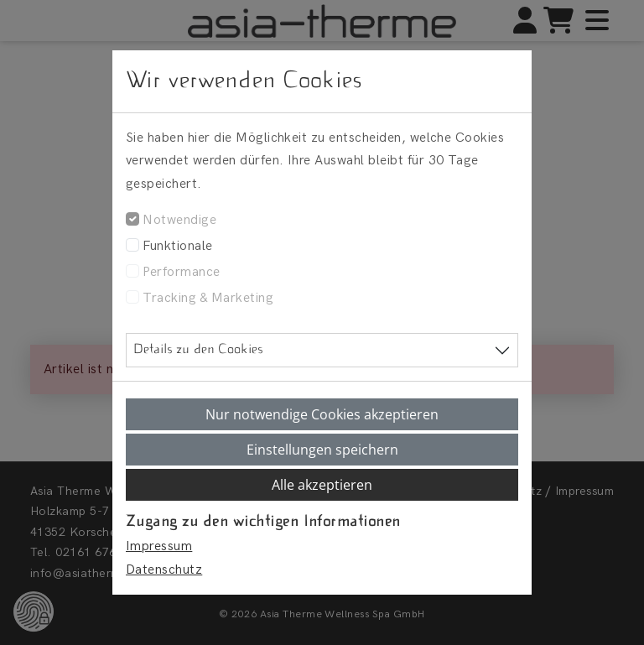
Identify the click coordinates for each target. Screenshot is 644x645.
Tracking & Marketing (208, 298)
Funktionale (177, 246)
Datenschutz (164, 570)
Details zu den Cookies (198, 350)
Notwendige (179, 220)
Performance (181, 272)
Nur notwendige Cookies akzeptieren (322, 414)
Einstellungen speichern (322, 450)
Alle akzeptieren (322, 485)
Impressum (159, 546)
